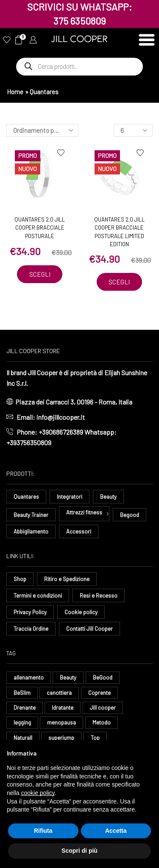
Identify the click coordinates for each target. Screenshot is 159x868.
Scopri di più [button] (79, 851)
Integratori (70, 497)
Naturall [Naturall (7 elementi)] (23, 738)
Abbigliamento (31, 531)
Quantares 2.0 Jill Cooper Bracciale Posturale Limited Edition (119, 232)
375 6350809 (80, 21)
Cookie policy (81, 612)
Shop (20, 579)
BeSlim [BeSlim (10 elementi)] (22, 693)
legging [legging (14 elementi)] (22, 722)
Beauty (108, 497)
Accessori (79, 531)
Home (15, 92)
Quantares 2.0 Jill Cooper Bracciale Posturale (40, 228)
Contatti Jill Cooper (89, 629)
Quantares (26, 497)
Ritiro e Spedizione (67, 579)
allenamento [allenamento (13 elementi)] (29, 677)
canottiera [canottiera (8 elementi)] (59, 693)
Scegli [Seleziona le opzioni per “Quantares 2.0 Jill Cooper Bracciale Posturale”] (40, 274)
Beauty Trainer (31, 515)
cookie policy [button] (38, 793)
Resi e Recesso (99, 596)
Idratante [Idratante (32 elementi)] (63, 708)
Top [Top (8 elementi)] (95, 738)
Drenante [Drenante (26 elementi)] (25, 708)
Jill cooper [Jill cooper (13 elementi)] (103, 708)
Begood (130, 515)
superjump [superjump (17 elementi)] (61, 738)
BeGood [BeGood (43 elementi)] (103, 677)
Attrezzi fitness (84, 512)
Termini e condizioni (38, 596)
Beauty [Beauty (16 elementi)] (68, 677)
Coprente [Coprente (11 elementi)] (99, 693)
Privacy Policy (30, 612)
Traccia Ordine (31, 629)
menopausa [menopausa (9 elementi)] (61, 722)
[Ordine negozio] (42, 130)
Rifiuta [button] (43, 831)
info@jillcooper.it (61, 417)
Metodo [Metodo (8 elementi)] (102, 722)
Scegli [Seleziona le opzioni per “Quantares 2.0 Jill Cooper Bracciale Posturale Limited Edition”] (119, 282)
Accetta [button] (116, 831)
